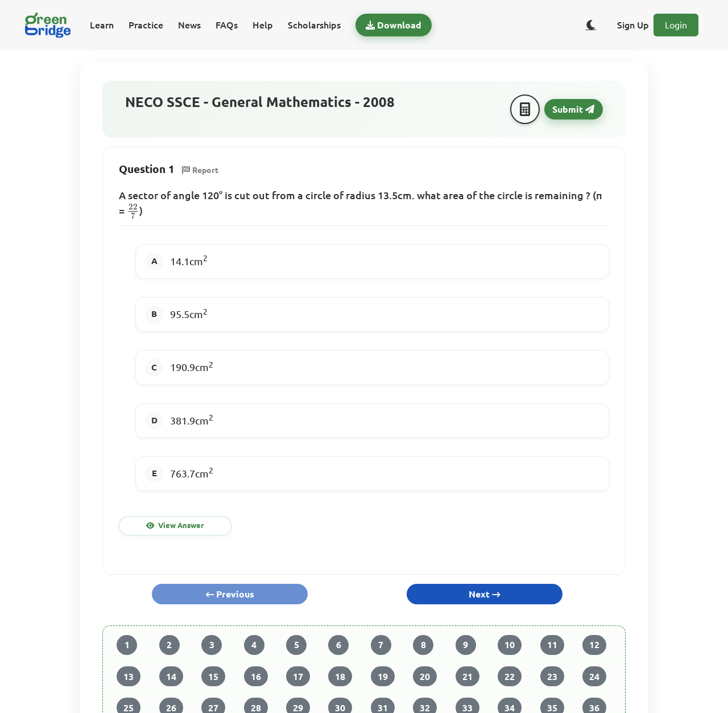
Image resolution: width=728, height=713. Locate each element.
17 (298, 677)
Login (676, 25)
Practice (146, 25)
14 (171, 677)
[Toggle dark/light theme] (591, 25)
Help (263, 25)
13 (129, 677)
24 (594, 677)
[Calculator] (525, 109)
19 (383, 677)
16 (256, 677)
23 (552, 677)
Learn (102, 25)
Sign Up (633, 25)
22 (510, 677)
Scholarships (314, 25)
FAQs (227, 25)
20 (425, 677)
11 (552, 645)
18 (340, 677)
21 (468, 677)
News (189, 25)
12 (594, 645)
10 (510, 645)
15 (213, 677)
